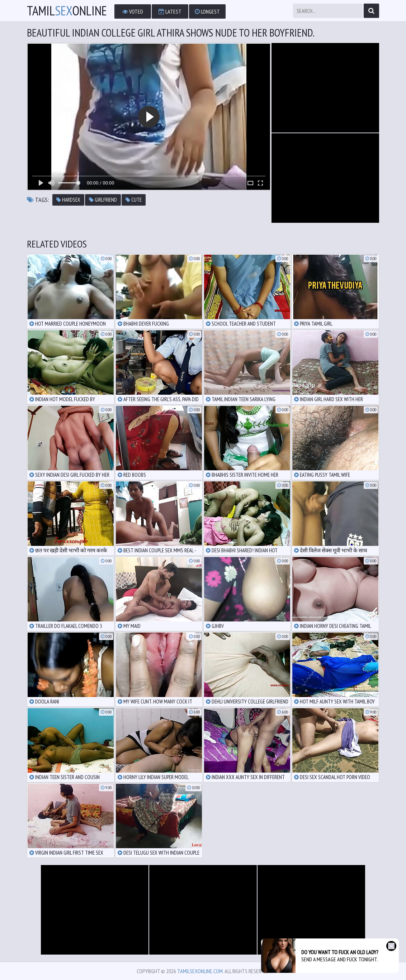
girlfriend (103, 200)
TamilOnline (67, 11)
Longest (207, 11)
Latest (170, 11)
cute (134, 200)
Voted (133, 11)
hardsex (68, 200)
